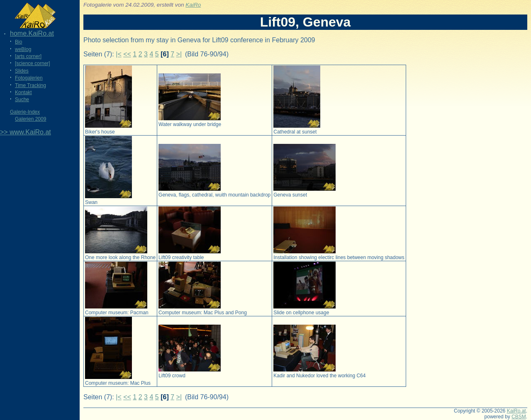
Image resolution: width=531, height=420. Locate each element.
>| (179, 54)
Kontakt (23, 92)
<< (127, 54)
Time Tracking (30, 85)
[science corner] (33, 63)
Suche (22, 100)
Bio (18, 42)
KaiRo (193, 5)
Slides (22, 71)
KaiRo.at (516, 411)
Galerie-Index (25, 112)
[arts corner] (28, 56)
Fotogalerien (29, 78)
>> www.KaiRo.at (26, 132)
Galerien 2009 (30, 119)
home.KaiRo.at (32, 33)
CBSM (519, 417)
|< (119, 54)
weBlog (23, 49)
